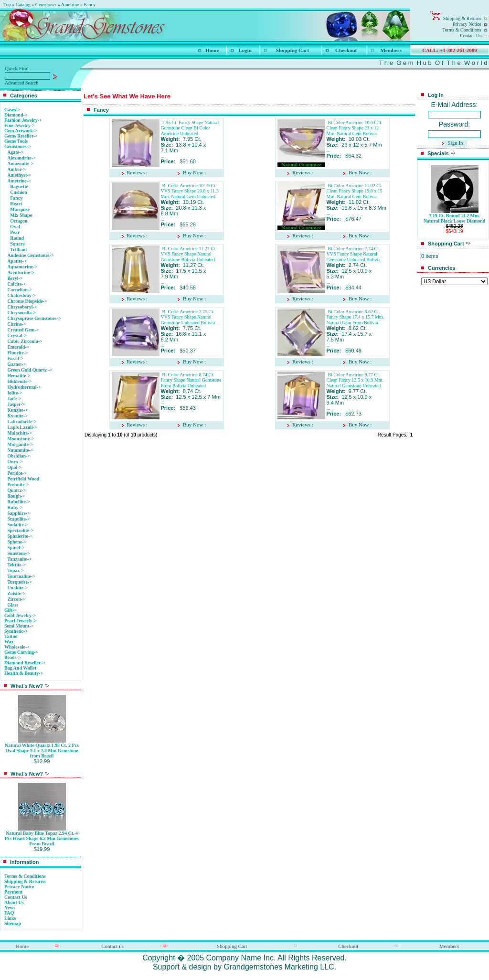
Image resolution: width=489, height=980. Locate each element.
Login (245, 50)
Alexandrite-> (21, 158)
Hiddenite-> (19, 381)
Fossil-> (15, 358)
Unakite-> (17, 588)
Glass (13, 605)
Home (212, 50)
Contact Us (471, 36)
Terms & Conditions (462, 30)
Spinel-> (16, 548)
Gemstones (46, 5)
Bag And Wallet (20, 668)
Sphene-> (17, 542)
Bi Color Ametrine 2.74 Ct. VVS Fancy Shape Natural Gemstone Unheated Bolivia (354, 254)
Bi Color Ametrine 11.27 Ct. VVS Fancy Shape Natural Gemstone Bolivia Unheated (189, 254)
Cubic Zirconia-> (25, 341)
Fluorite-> (17, 353)
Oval (15, 227)
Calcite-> (16, 284)
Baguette (19, 186)
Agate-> (15, 152)
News (10, 908)
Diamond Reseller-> (25, 663)
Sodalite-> (17, 525)
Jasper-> (16, 404)
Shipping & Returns (462, 18)
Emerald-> (18, 347)
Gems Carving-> (21, 652)
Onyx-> (15, 462)
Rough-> (16, 496)
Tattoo (11, 636)
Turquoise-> (20, 582)
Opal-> (14, 467)
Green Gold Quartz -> (30, 370)
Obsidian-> (19, 456)
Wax (9, 642)
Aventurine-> (21, 272)
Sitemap (13, 923)
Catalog (23, 5)
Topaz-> (16, 570)
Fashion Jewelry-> (23, 120)
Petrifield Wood (23, 479)
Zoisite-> (16, 593)
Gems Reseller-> (21, 136)
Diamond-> (16, 115)
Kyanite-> (17, 416)
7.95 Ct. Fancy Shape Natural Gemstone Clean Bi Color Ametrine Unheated (190, 128)
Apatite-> (17, 261)
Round (17, 238)
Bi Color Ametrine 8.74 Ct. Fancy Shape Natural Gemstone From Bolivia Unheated (191, 380)
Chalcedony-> (21, 295)
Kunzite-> (17, 410)
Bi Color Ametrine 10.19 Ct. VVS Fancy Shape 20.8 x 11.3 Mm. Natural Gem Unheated (190, 191)
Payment (13, 892)
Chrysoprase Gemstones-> (34, 318)
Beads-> (13, 657)
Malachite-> (20, 433)
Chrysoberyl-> (22, 307)
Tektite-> (16, 565)
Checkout (346, 50)
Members (391, 50)
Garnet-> (17, 364)
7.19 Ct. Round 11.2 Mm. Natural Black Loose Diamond (455, 218)
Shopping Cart (292, 50)
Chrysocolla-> (21, 313)
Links (10, 918)
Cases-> (12, 110)
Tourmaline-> (21, 576)
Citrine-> (17, 324)
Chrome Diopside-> (27, 301)
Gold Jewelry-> (20, 615)
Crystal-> (17, 336)
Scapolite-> (19, 519)
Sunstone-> (19, 553)
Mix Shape (21, 215)
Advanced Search (21, 83)
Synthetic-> (16, 631)
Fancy (90, 5)
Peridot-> (17, 473)
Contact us (112, 946)
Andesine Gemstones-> (31, 255)
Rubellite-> (19, 502)
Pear (15, 232)
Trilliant (18, 250)
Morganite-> (20, 444)
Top (7, 5)
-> (18, 146)
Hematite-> (19, 376)
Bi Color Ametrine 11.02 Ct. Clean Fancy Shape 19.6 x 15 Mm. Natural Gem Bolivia (355, 191)
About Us (14, 902)
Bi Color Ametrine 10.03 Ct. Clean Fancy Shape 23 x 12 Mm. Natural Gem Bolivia (355, 128)
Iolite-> (15, 393)
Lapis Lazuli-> (22, 427)
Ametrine (70, 5)
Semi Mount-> (19, 626)
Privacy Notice (467, 24)
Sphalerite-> (20, 536)
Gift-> (11, 610)
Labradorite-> (22, 421)
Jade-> (14, 399)
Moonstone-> (21, 439)
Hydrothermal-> (24, 387)
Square (17, 244)
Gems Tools (16, 141)
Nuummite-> (20, 450)
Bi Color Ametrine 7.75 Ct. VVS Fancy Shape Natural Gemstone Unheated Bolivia (188, 317)
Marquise (20, 209)
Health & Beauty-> (24, 673)
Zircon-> (16, 599)
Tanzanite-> (19, 559)
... (163, 156)
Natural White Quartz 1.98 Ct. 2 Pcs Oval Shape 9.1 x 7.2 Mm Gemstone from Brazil (42, 751)
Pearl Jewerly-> (21, 621)
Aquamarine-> (22, 267)
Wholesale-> (17, 647)
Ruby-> (15, 507)
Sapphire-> (19, 513)
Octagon (19, 221)
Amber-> (16, 169)
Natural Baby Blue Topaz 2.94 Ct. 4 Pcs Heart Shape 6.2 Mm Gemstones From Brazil (42, 838)
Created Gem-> (23, 330)
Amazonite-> (20, 164)
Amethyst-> (19, 175)
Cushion (19, 192)
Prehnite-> (18, 485)
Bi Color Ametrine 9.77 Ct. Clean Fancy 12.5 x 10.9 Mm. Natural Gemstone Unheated (355, 380)
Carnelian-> (20, 290)
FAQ (9, 913)
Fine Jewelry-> (20, 125)
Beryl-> (15, 278)
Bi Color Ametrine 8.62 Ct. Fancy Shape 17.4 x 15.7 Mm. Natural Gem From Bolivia (356, 317)
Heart (16, 204)
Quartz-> (17, 490)
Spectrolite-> (20, 530)
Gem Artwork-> (21, 131)
